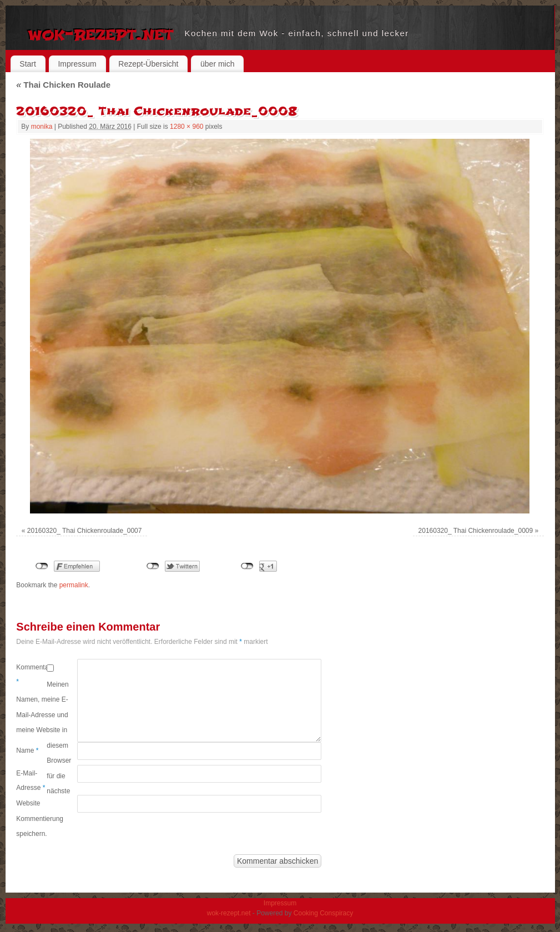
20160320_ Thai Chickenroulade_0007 (85, 531)
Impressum (77, 64)
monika (42, 127)
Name (27, 750)
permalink (74, 585)
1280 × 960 (186, 127)
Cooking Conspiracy (323, 913)
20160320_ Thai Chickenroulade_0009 (476, 531)
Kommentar (31, 674)
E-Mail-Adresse (31, 780)
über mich (217, 64)
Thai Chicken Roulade (63, 85)
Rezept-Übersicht (148, 64)
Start (28, 64)
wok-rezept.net (101, 33)
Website (28, 803)
